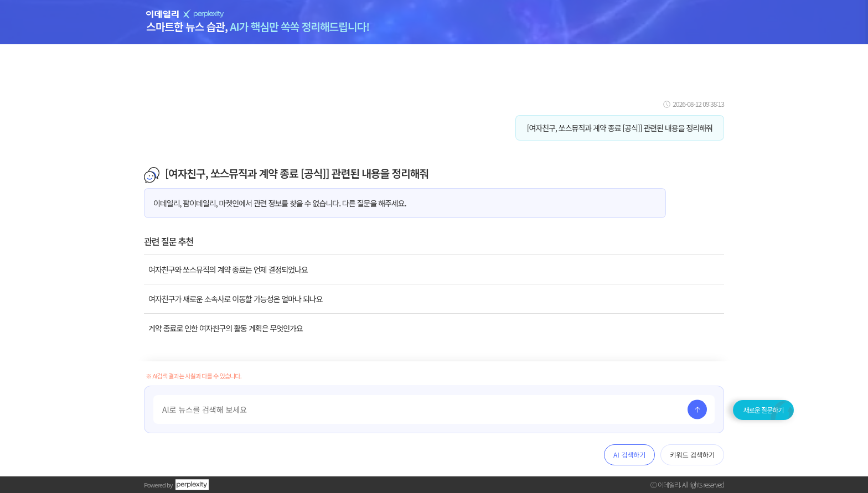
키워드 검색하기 (692, 455)
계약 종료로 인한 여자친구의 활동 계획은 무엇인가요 (226, 328)
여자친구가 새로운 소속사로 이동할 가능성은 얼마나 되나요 (236, 299)
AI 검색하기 (629, 455)
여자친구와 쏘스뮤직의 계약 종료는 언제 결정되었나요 (228, 269)
